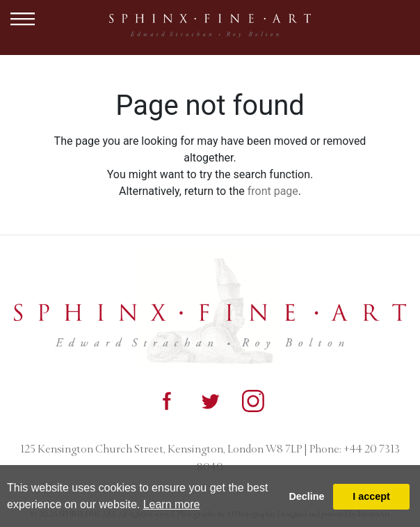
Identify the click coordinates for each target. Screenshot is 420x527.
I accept (371, 496)
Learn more (172, 504)
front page (273, 191)
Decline (306, 496)
